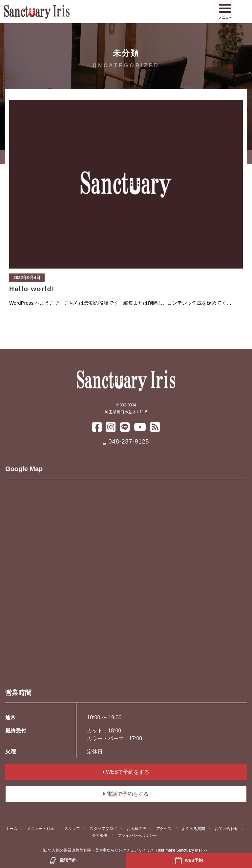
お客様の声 (136, 829)
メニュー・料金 (41, 829)
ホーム (11, 829)
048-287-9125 (126, 442)
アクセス (164, 829)
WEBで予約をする (126, 772)
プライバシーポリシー (137, 835)
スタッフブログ (103, 829)
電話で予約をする (126, 794)
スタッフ (72, 829)
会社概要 (100, 835)
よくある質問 (193, 829)
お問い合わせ (226, 829)
